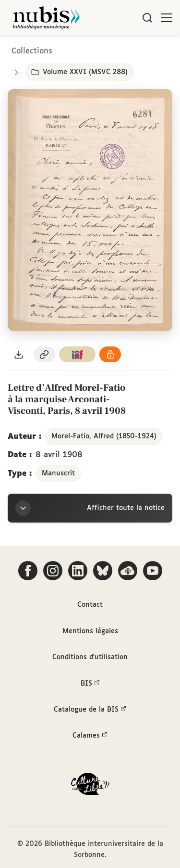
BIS (90, 684)
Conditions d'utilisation (90, 657)
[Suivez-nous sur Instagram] (53, 571)
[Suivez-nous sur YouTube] (153, 571)
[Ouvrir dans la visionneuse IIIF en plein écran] (90, 210)
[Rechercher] (147, 18)
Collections (32, 51)
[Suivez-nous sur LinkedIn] (78, 571)
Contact (90, 605)
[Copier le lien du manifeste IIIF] (77, 354)
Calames (90, 736)
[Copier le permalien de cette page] (45, 354)
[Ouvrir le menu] (167, 18)
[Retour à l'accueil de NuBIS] (46, 18)
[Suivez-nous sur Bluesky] (103, 571)
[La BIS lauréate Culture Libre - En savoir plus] (90, 786)
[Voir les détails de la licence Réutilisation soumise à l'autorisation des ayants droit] (110, 354)
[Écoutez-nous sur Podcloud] (128, 571)
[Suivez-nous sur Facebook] (28, 571)
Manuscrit (58, 473)
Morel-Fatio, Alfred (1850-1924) (104, 436)
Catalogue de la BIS (90, 710)
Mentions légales (90, 631)
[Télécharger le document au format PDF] (19, 354)
